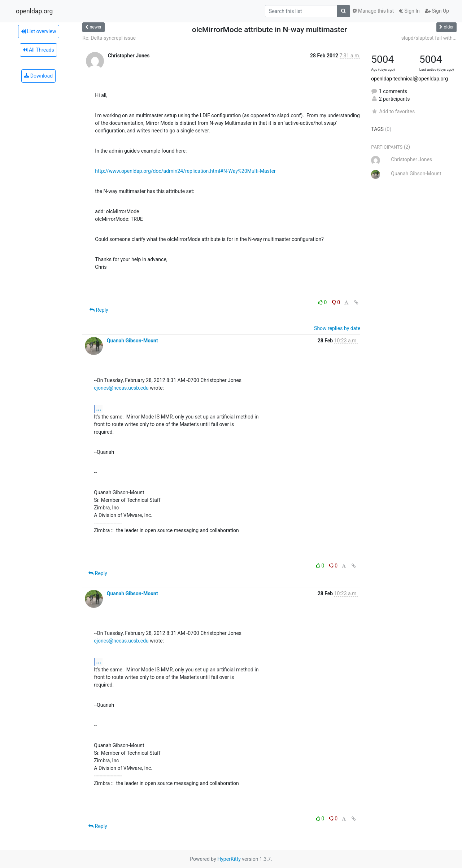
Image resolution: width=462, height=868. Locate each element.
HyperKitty (229, 859)
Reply (99, 310)
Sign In (409, 11)
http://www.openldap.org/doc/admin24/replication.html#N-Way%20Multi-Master (185, 171)
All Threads (38, 50)
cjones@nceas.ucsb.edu (121, 388)
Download (38, 76)
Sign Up (437, 11)
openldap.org (34, 11)
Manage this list (373, 11)
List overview (39, 31)
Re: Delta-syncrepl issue (109, 38)
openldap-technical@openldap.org (409, 79)
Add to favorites (393, 111)
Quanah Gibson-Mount (132, 341)
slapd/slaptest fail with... (429, 38)
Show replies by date (337, 328)
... (99, 409)
